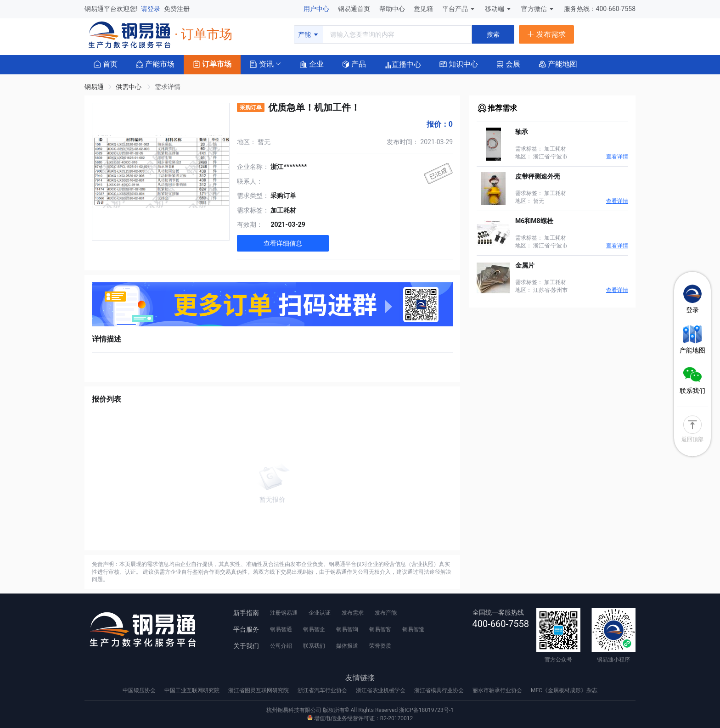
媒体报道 (347, 646)
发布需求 (353, 613)
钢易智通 (281, 629)
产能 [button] (308, 34)
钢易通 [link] (94, 87)
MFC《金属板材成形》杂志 (564, 690)
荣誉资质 (380, 646)
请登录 (151, 9)
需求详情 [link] (168, 87)
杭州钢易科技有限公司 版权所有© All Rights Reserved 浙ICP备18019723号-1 (360, 710)
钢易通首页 (355, 9)
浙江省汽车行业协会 (323, 690)
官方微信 (538, 9)
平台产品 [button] (455, 9)
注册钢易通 (284, 613)
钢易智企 (314, 629)
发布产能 (386, 613)
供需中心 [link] (129, 87)
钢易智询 (347, 629)
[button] (262, 64)
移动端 (498, 9)
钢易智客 (380, 629)
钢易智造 (413, 629)
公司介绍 (281, 646)
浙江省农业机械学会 (381, 690)
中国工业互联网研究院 (193, 690)
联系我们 (314, 646)
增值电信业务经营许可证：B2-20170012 (360, 718)
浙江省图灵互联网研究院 (259, 690)
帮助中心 (393, 9)
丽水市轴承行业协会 (498, 690)
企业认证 (320, 613)
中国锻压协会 (140, 690)
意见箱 (424, 9)
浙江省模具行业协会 (440, 690)
